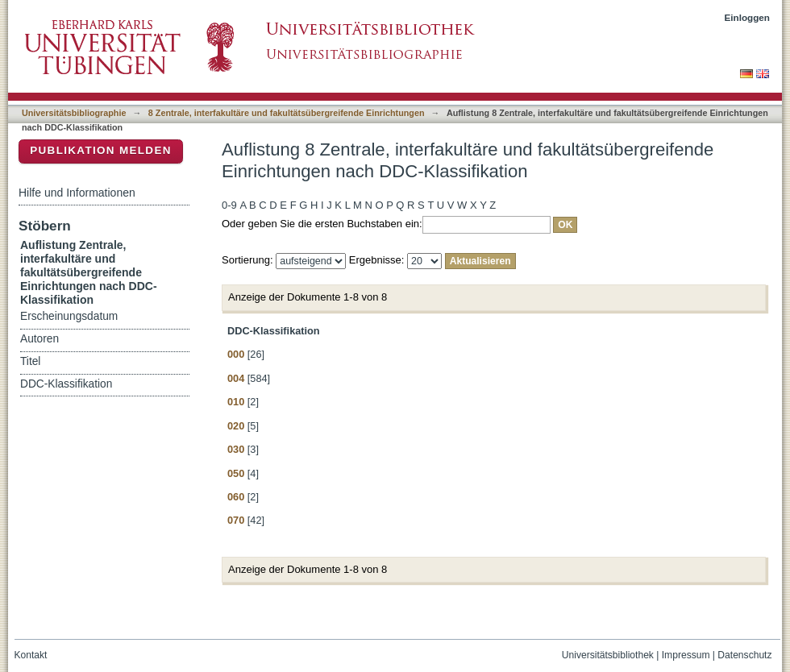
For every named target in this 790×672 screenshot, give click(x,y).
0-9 (229, 205)
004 (236, 378)
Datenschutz (744, 655)
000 (236, 354)
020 (236, 426)
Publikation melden (101, 150)
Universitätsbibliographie (74, 113)
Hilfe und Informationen (77, 193)
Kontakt (31, 655)
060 (236, 497)
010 (236, 402)
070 (236, 520)
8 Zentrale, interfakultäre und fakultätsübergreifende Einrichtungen (287, 113)
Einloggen (748, 17)
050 (236, 473)
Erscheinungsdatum (69, 316)
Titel (30, 361)
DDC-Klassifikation (66, 384)
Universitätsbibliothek (608, 655)
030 (236, 449)
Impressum (686, 655)
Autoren (39, 339)
